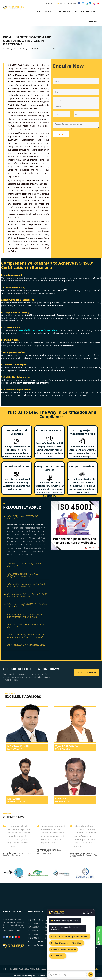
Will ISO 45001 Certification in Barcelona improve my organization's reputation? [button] (24, 636)
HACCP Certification (37, 942)
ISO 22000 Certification (38, 931)
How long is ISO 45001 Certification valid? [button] (25, 645)
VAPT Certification (36, 945)
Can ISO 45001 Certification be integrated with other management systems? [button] (25, 615)
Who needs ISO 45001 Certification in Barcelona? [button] (23, 565)
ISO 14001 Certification (38, 923)
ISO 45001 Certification (38, 927)
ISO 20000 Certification (38, 938)
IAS (37, 241)
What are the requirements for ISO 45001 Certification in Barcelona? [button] (25, 585)
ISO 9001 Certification (38, 920)
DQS (10, 238)
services (57, 12)
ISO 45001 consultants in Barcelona (38, 330)
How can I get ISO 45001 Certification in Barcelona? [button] (24, 626)
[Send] (91, 975)
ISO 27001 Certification (38, 934)
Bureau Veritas (26, 238)
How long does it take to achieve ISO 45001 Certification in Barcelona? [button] (25, 595)
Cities (74, 12)
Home (39, 12)
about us (47, 12)
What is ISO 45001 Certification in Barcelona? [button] (21, 517)
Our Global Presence (88, 12)
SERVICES (19, 49)
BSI (36, 234)
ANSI (23, 244)
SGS (41, 234)
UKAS (11, 244)
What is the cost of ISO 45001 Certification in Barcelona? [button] (26, 605)
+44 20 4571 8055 (49, 3)
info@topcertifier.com (67, 3)
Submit (61, 134)
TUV (46, 234)
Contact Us (92, 21)
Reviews (66, 12)
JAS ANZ (44, 241)
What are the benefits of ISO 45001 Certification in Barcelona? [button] (22, 575)
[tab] (26, 518)
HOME (6, 49)
